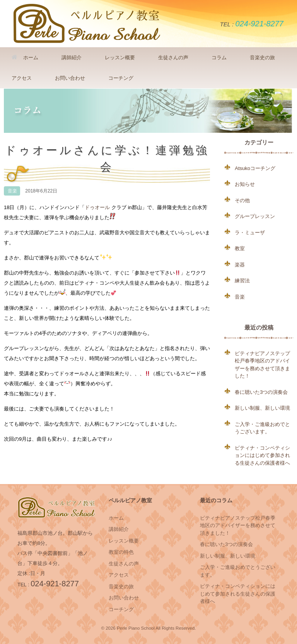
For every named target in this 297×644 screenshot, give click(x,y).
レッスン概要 (120, 58)
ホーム (25, 58)
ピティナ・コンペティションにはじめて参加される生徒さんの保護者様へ (262, 455)
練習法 (242, 281)
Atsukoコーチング (255, 168)
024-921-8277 (259, 24)
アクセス (22, 78)
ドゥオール (97, 207)
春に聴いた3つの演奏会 (261, 392)
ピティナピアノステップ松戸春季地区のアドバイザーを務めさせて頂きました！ (238, 526)
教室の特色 (121, 552)
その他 (242, 200)
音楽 (12, 191)
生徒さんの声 (173, 58)
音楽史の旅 (262, 58)
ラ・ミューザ (250, 233)
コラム (219, 58)
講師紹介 (72, 58)
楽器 (240, 265)
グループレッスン (255, 216)
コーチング (121, 78)
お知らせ (245, 184)
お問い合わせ (70, 78)
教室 (240, 248)
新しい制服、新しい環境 (262, 408)
